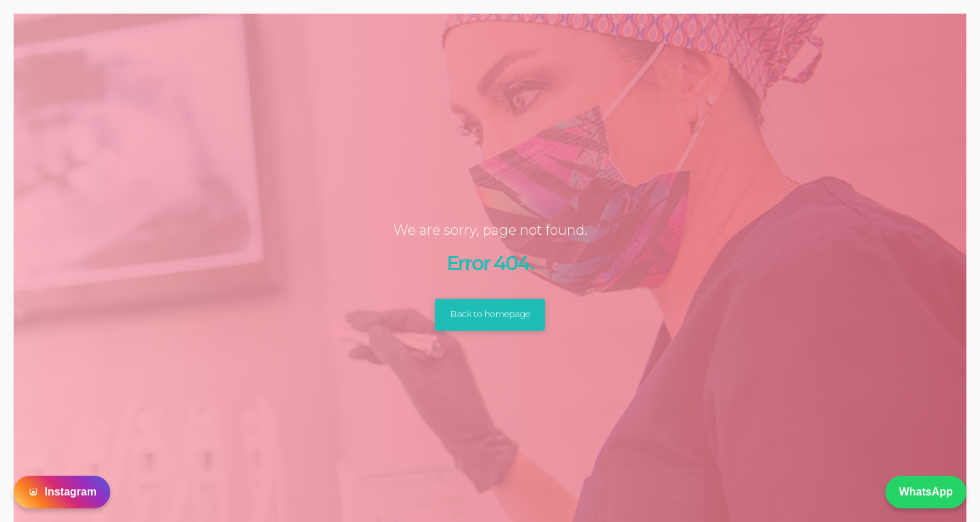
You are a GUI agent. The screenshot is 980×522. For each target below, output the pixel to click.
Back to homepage (490, 314)
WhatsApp (926, 492)
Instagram (62, 492)
